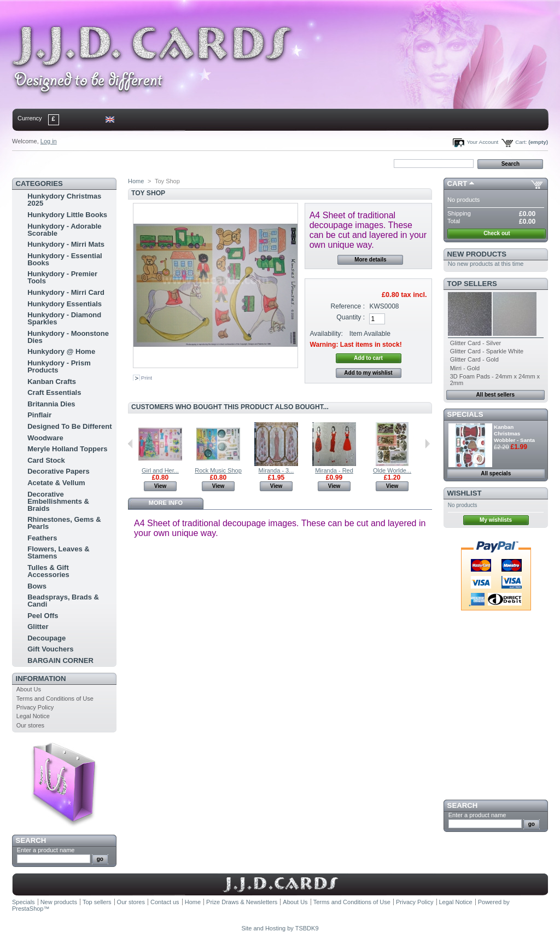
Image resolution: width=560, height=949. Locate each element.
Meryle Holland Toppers (67, 449)
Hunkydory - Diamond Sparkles (64, 318)
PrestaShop (28, 909)
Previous (130, 444)
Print (147, 378)
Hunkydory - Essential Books (65, 259)
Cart (457, 184)
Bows (37, 586)
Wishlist (465, 493)
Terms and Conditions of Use (55, 698)
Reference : (348, 306)
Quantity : (351, 317)
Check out (497, 233)
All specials (496, 473)
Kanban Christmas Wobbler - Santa (514, 433)
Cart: (521, 142)
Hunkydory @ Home (61, 351)
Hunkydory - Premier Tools (62, 277)
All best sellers (495, 395)
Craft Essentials (54, 392)
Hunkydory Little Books (67, 215)
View (161, 486)
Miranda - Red (334, 470)
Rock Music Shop (218, 470)
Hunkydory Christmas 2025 (64, 200)
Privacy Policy (35, 707)
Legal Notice (33, 716)
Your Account (482, 142)
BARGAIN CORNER (60, 660)
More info (166, 503)
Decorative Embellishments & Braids (58, 501)
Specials (465, 414)
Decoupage (46, 638)
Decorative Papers (58, 471)
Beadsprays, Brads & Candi (63, 601)
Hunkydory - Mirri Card (66, 292)
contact (66, 163)
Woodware (45, 438)
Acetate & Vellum (56, 483)
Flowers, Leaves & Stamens (58, 552)
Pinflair (39, 415)
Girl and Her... (160, 470)
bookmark (138, 163)
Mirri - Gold (465, 368)
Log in (49, 141)
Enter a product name (46, 850)
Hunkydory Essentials (65, 304)
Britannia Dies (51, 404)
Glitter (38, 627)
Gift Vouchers (50, 649)
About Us (29, 689)
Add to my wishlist (368, 373)
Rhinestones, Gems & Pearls (64, 523)
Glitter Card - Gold (474, 359)
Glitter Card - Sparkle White (487, 351)
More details (370, 260)
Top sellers (472, 284)
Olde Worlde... (392, 470)
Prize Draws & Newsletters (242, 902)
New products (477, 254)
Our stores (30, 725)
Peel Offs (43, 616)
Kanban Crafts (52, 382)
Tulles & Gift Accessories (48, 571)
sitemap (102, 163)
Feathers (42, 538)
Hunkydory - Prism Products (59, 366)
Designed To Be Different (69, 426)
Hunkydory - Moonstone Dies (68, 337)
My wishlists (496, 520)
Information (41, 679)
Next (427, 444)
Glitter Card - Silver (476, 343)
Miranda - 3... (276, 470)
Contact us (165, 902)
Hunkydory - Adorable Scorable (64, 230)
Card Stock (46, 460)
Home (30, 163)
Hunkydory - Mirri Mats (66, 244)
